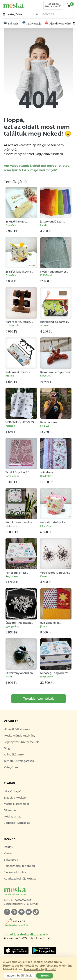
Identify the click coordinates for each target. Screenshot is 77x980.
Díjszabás (10, 811)
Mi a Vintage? (13, 792)
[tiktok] (36, 912)
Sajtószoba (11, 860)
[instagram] (14, 912)
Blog (7, 748)
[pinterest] (21, 912)
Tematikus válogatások (19, 761)
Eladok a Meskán (15, 798)
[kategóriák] (13, 14)
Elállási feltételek (15, 873)
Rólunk (9, 847)
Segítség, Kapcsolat (17, 823)
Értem (45, 976)
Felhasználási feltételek (19, 866)
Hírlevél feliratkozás (17, 730)
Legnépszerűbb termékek (21, 742)
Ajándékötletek (14, 755)
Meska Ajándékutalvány (20, 736)
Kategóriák (11, 767)
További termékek (38, 699)
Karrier (8, 854)
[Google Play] (16, 951)
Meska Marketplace (17, 804)
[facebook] (7, 912)
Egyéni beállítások (19, 976)
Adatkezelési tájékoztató (20, 879)
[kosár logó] (69, 5)
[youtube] (29, 912)
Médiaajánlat (12, 817)
